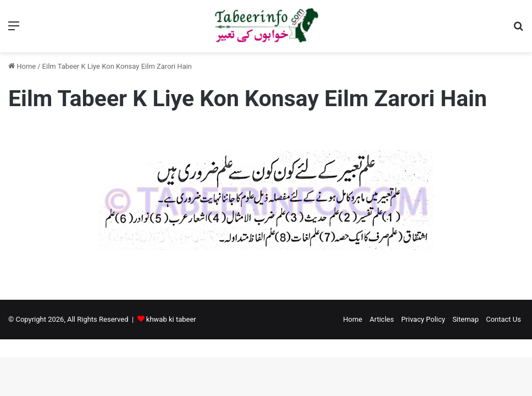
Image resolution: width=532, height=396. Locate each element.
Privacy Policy (423, 319)
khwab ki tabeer (171, 319)
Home (22, 66)
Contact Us (503, 319)
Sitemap (465, 319)
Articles (381, 319)
